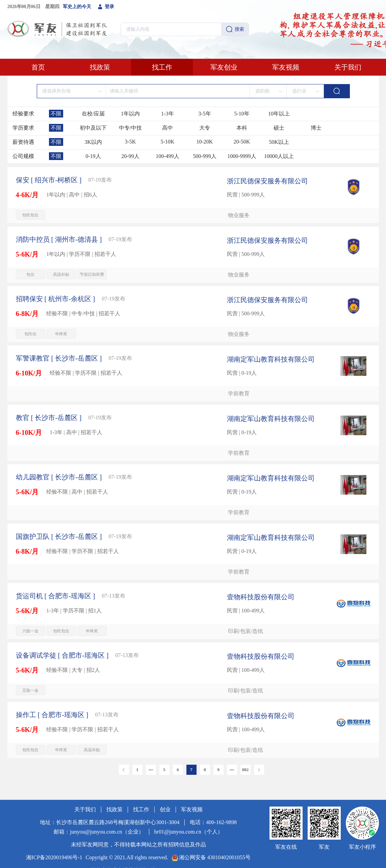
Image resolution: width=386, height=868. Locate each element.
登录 (106, 7)
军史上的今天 (77, 7)
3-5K (130, 142)
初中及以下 (93, 128)
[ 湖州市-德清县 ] (59, 239)
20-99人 (130, 156)
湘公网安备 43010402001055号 (215, 857)
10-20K (204, 142)
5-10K (167, 142)
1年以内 (130, 114)
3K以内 (93, 142)
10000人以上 (279, 156)
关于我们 (348, 67)
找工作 (162, 67)
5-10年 (242, 114)
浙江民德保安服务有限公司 (267, 181)
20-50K (242, 142)
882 (246, 770)
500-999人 (204, 156)
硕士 (279, 128)
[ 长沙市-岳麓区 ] (59, 358)
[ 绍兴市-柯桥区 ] (49, 180)
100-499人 (167, 156)
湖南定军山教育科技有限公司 (271, 359)
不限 (56, 114)
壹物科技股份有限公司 (261, 597)
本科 (242, 128)
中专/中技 (130, 128)
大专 (205, 128)
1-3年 (167, 114)
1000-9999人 (242, 156)
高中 (168, 128)
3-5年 (204, 114)
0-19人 (93, 156)
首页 (38, 67)
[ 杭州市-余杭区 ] (56, 299)
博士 (316, 128)
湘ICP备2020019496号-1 (54, 857)
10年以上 (279, 114)
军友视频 (286, 67)
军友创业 (224, 67)
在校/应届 (93, 114)
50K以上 (279, 142)
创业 (165, 809)
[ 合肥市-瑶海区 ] (56, 596)
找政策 (100, 67)
